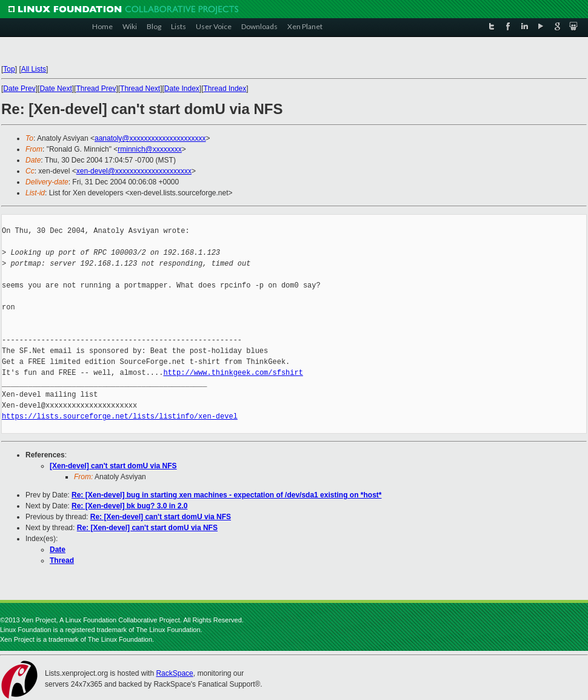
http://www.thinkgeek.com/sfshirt (233, 373)
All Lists (34, 69)
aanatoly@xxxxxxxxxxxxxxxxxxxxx (150, 138)
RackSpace (174, 673)
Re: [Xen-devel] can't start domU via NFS (161, 517)
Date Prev (19, 89)
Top (9, 69)
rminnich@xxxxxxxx (150, 149)
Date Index (182, 89)
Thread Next (140, 89)
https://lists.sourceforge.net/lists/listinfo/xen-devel (120, 416)
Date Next (55, 89)
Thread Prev (96, 89)
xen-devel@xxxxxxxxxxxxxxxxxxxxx (134, 171)
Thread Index (225, 89)
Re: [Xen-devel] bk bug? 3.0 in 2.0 (129, 506)
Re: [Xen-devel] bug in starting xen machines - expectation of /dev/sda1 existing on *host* (226, 495)
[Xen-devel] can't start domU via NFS (113, 466)
